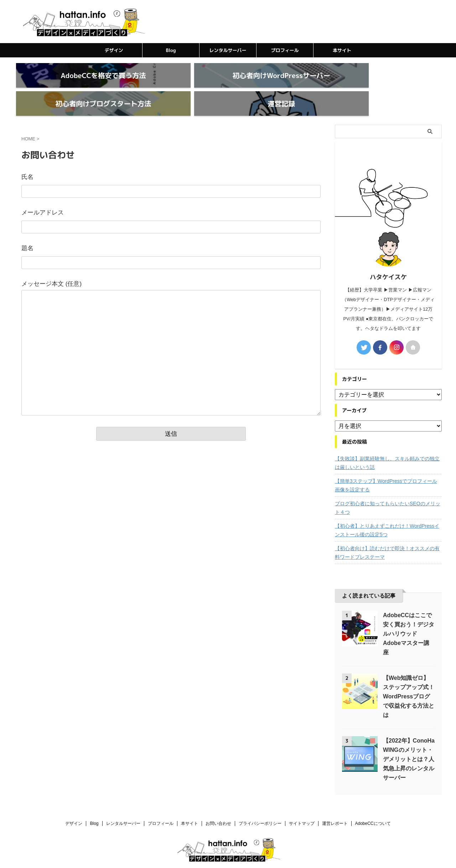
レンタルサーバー (228, 50)
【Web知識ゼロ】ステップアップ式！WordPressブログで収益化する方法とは (409, 679)
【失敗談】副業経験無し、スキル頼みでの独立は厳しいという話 (387, 446)
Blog (171, 50)
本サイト (342, 50)
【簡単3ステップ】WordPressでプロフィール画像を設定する (386, 468)
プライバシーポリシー (260, 806)
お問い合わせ (218, 806)
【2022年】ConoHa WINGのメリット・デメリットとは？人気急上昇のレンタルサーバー (409, 742)
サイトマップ (302, 806)
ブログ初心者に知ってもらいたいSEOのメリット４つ (388, 491)
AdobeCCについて (373, 806)
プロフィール (285, 50)
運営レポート (335, 806)
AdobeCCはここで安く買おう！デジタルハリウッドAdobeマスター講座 (409, 617)
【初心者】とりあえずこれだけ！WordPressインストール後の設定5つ (387, 513)
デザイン (114, 50)
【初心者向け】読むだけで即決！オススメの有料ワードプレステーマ (387, 536)
